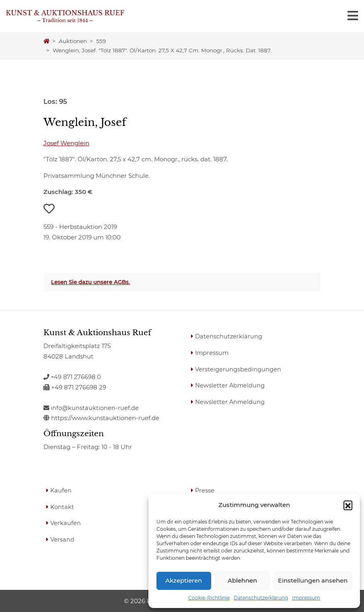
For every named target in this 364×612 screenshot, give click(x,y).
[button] (348, 505)
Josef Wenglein (66, 143)
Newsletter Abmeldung (231, 385)
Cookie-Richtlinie (209, 598)
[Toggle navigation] (353, 16)
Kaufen (62, 490)
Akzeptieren (184, 580)
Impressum (306, 598)
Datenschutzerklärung (261, 598)
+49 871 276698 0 (73, 377)
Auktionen (73, 41)
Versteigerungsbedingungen (239, 369)
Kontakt (63, 506)
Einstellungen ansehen (313, 580)
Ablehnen (242, 580)
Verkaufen (66, 523)
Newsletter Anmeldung (231, 401)
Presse (205, 490)
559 (101, 41)
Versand (63, 539)
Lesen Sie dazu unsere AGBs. (90, 282)
